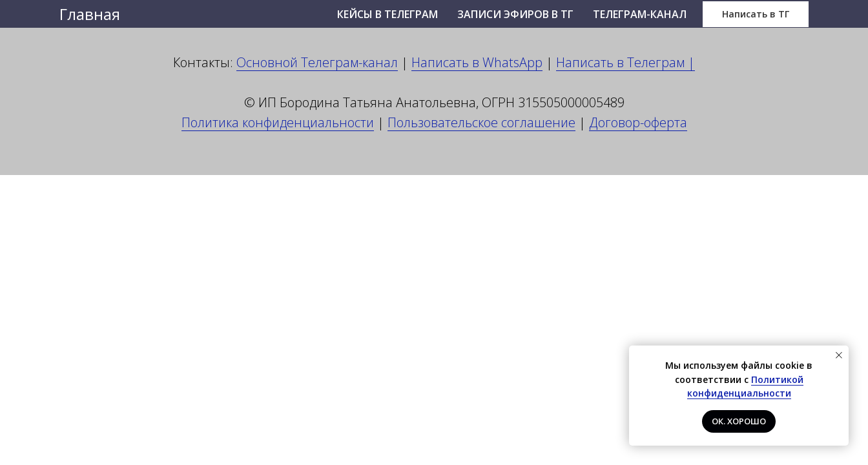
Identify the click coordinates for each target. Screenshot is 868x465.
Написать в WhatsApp (477, 62)
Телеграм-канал (640, 14)
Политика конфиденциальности (278, 122)
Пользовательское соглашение (481, 122)
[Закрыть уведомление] (839, 355)
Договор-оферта (638, 122)
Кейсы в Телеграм (387, 14)
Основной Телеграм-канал (317, 62)
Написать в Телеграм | (625, 62)
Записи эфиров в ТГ (515, 14)
